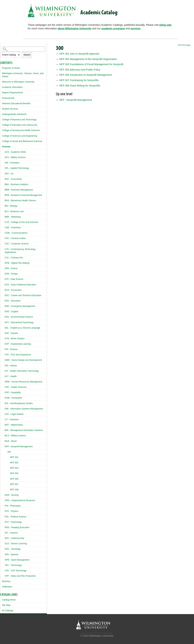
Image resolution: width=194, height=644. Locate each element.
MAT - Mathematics (14, 425)
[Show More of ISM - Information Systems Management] (4, 408)
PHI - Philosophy (13, 506)
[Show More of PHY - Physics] (4, 511)
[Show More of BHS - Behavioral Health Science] (4, 200)
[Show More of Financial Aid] (1, 98)
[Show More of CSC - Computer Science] (4, 243)
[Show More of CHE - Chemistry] (4, 227)
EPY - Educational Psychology (19, 322)
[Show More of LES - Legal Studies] (4, 414)
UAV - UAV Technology (16, 571)
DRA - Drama (11, 268)
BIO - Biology (11, 206)
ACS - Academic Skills (15, 152)
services (135, 28)
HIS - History (11, 366)
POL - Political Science (16, 517)
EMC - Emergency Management (20, 306)
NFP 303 (14, 468)
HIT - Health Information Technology (22, 371)
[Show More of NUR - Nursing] (4, 495)
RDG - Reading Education (17, 527)
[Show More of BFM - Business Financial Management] (4, 195)
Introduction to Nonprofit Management (86, 75)
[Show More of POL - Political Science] (4, 516)
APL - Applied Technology (17, 168)
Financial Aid (8, 98)
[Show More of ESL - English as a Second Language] (4, 327)
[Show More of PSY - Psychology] (4, 522)
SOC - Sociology (13, 549)
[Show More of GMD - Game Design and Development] (4, 360)
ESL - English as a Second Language (22, 328)
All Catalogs (8, 611)
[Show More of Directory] (1, 581)
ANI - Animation (12, 163)
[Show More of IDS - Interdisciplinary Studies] (4, 403)
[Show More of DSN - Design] (4, 273)
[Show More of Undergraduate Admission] (1, 114)
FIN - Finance (11, 349)
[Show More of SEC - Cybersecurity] (4, 538)
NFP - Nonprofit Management (19, 447)
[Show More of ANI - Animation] (4, 162)
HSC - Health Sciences (16, 387)
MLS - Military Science (15, 436)
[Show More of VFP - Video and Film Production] (4, 576)
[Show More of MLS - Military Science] (4, 435)
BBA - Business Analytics (17, 184)
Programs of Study (11, 68)
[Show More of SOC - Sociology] (4, 548)
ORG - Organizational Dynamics (20, 500)
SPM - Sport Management (17, 560)
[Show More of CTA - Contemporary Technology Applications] (4, 249)
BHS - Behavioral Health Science (20, 201)
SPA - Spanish (12, 554)
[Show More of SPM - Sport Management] (4, 559)
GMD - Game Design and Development (23, 360)
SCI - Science (11, 533)
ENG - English (11, 312)
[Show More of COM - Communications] (4, 232)
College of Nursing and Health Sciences (21, 130)
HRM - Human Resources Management (23, 382)
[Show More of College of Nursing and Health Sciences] (1, 130)
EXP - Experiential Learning (18, 344)
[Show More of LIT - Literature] (4, 419)
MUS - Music (11, 441)
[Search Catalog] (24, 49)
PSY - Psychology (13, 522)
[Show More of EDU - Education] (4, 300)
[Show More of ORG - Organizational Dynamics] (4, 500)
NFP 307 (14, 484)
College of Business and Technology (19, 120)
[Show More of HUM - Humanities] (4, 397)
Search (27, 55)
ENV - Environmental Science (19, 317)
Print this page (184, 45)
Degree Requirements (12, 93)
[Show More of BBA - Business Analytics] (4, 184)
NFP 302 (14, 463)
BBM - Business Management (19, 190)
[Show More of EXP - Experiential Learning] (4, 343)
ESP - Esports (11, 333)
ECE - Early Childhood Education (20, 285)
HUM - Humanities (13, 398)
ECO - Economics (13, 290)
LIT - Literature (12, 419)
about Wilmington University (75, 28)
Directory (6, 581)
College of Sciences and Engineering (20, 136)
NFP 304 (14, 473)
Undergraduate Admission (14, 114)
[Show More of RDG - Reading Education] (4, 527)
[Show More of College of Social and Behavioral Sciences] (1, 141)
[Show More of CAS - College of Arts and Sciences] (4, 222)
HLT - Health (11, 376)
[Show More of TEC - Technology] (4, 565)
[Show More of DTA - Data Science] (4, 279)
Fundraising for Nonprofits (79, 80)
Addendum (7, 587)
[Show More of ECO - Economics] (4, 290)
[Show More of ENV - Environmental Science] (4, 316)
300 (9, 452)
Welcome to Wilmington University (18, 82)
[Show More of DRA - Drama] (4, 268)
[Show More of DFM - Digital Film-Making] (4, 263)
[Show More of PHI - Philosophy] (4, 505)
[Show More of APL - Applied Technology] (4, 168)
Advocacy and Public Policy (80, 70)
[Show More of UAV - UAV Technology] (4, 570)
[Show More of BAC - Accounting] (4, 179)
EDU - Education (13, 301)
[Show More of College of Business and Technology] (1, 119)
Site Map (6, 605)
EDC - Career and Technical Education (23, 295)
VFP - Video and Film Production (20, 576)
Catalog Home (9, 600)
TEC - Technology (13, 565)
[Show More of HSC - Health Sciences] (4, 387)
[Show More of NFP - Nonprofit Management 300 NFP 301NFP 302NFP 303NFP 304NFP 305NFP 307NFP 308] (4, 446)
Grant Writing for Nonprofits (80, 86)
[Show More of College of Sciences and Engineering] (1, 135)
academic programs (113, 28)
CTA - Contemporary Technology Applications (20, 251)
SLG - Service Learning (16, 544)
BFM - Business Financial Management (23, 195)
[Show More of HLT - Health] (4, 376)
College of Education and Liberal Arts (20, 125)
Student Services (10, 109)
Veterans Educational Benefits (16, 103)
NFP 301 (14, 457)
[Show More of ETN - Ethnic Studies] (4, 338)
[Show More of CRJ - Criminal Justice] (4, 238)
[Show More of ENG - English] (4, 311)
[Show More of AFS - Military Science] (4, 157)
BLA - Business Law (14, 211)
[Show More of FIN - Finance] (4, 349)
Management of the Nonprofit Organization (88, 59)
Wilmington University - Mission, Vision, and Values (23, 75)
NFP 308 (14, 490)
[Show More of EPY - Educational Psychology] (4, 322)
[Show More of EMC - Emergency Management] (4, 306)
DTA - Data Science (14, 279)
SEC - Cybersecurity (14, 538)
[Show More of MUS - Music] (4, 441)
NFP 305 (14, 479)
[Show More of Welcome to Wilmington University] (1, 81)
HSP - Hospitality (13, 392)
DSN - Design (11, 274)
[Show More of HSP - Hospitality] (4, 392)
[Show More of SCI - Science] (4, 532)
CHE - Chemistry (13, 228)
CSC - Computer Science (17, 244)
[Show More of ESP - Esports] (4, 333)
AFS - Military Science (15, 157)
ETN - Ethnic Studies (15, 339)
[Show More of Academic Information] (1, 87)
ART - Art (9, 174)
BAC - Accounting (13, 179)
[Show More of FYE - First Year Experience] (4, 354)
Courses (6, 147)
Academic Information (12, 87)
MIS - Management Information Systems (24, 430)
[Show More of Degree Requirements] (1, 92)
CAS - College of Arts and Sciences (22, 222)
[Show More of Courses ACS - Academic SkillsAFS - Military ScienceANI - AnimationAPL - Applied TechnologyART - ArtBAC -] (1, 146)
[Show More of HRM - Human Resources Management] (4, 381)
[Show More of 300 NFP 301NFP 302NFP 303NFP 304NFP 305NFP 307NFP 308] (6, 452)
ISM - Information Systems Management (24, 409)
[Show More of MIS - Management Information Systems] (4, 430)
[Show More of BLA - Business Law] (4, 211)
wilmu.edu (165, 25)
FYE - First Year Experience (18, 355)
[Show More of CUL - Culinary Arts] (4, 257)
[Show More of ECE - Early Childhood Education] (4, 284)
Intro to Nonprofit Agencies (79, 54)
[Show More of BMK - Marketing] (4, 216)
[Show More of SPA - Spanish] (4, 554)
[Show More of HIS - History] (4, 365)
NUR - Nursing (12, 495)
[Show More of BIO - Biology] (4, 205)
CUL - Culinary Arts (14, 258)
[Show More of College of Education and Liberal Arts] (1, 125)
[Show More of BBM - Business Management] (4, 189)
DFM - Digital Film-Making (17, 263)
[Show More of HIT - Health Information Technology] (4, 371)
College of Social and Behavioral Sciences (22, 141)
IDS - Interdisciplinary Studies (19, 403)
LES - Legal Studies (14, 414)
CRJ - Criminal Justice (15, 238)
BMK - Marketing (13, 217)
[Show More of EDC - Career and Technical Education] (4, 295)
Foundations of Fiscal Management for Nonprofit (91, 64)
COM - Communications (16, 233)
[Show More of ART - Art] (4, 173)
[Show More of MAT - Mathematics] (4, 424)
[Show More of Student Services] (1, 108)
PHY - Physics (11, 511)
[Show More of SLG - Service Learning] (4, 543)
